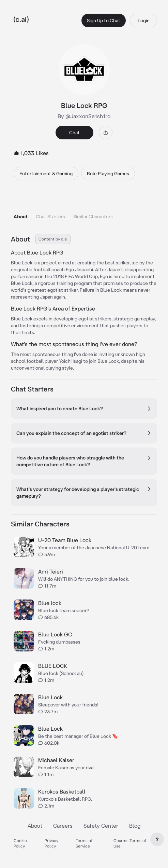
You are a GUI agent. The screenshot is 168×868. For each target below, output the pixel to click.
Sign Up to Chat (104, 20)
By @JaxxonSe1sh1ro (84, 116)
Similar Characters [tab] (93, 217)
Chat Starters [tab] (50, 217)
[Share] (106, 133)
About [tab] (21, 217)
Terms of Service (84, 843)
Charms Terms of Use (130, 843)
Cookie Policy (20, 843)
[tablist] (84, 208)
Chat (74, 133)
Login (144, 20)
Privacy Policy (51, 843)
